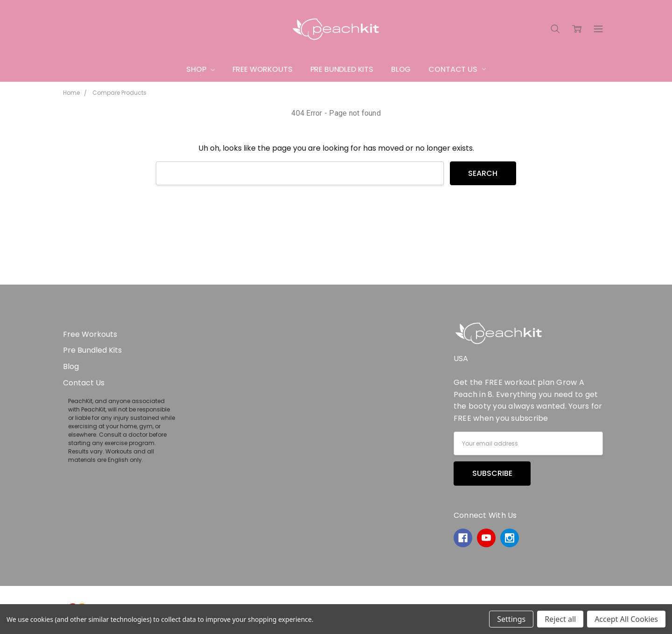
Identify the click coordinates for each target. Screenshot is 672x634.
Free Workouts (262, 69)
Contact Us (457, 69)
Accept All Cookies (626, 619)
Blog (401, 69)
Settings (511, 619)
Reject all (560, 619)
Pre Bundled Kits (342, 69)
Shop (200, 69)
